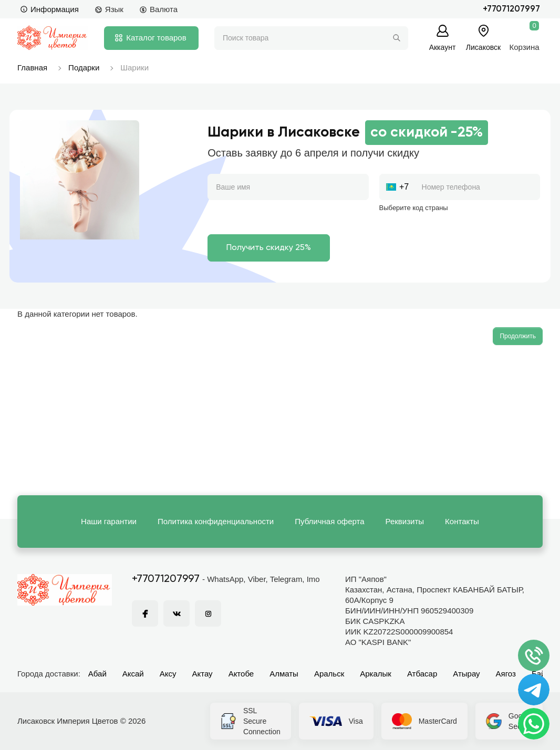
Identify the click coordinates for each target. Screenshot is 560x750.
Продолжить (518, 336)
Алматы (284, 674)
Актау (203, 674)
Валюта (158, 9)
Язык (109, 9)
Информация (49, 9)
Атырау (466, 674)
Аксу (168, 674)
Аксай (133, 674)
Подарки (84, 67)
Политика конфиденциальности (216, 521)
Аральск (329, 674)
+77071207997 (511, 9)
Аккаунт (443, 47)
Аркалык (376, 674)
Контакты (462, 521)
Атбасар (422, 674)
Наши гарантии (109, 521)
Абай (97, 674)
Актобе (241, 674)
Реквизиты (405, 521)
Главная (32, 67)
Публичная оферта (329, 521)
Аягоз (506, 674)
